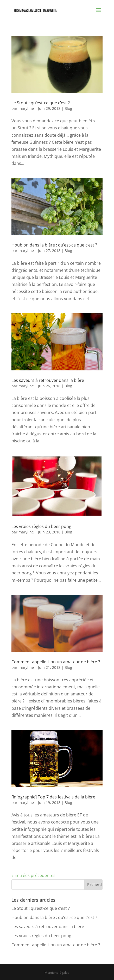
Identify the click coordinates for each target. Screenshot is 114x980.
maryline (26, 108)
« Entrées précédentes (33, 875)
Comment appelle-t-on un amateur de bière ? (56, 662)
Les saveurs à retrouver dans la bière (48, 380)
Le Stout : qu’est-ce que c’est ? (41, 103)
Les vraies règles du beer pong (41, 526)
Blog (68, 108)
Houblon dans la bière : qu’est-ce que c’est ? (54, 245)
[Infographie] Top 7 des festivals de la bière (53, 797)
